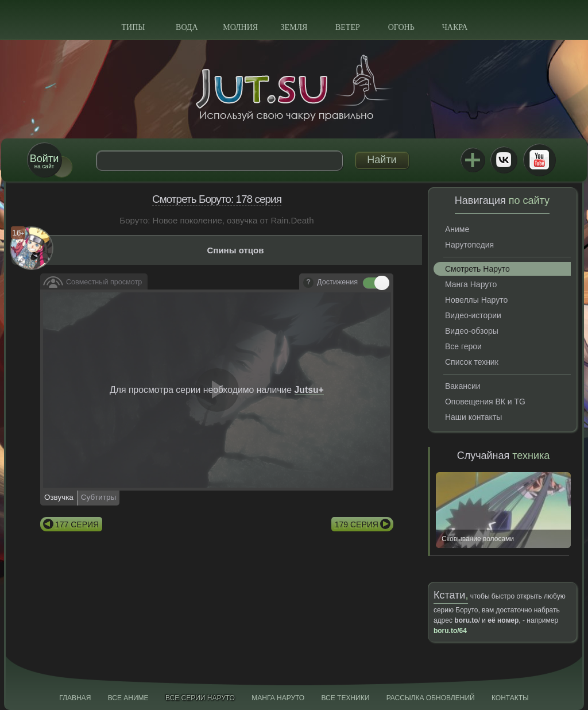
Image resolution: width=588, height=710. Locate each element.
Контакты (510, 698)
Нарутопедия (469, 245)
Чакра (455, 27)
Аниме (457, 229)
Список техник (472, 362)
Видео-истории (473, 315)
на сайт (44, 161)
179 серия (357, 524)
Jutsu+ (473, 160)
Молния (240, 27)
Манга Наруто (471, 284)
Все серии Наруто (200, 698)
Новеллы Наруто (476, 300)
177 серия (77, 524)
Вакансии (463, 386)
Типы (133, 27)
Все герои (463, 346)
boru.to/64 (450, 631)
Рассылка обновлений (431, 698)
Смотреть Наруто (477, 269)
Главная (75, 698)
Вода (187, 27)
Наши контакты (473, 417)
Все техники (345, 698)
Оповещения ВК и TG (485, 402)
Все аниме (128, 698)
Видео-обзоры (472, 331)
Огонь (401, 27)
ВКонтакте (504, 160)
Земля (294, 27)
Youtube (539, 160)
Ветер (348, 27)
